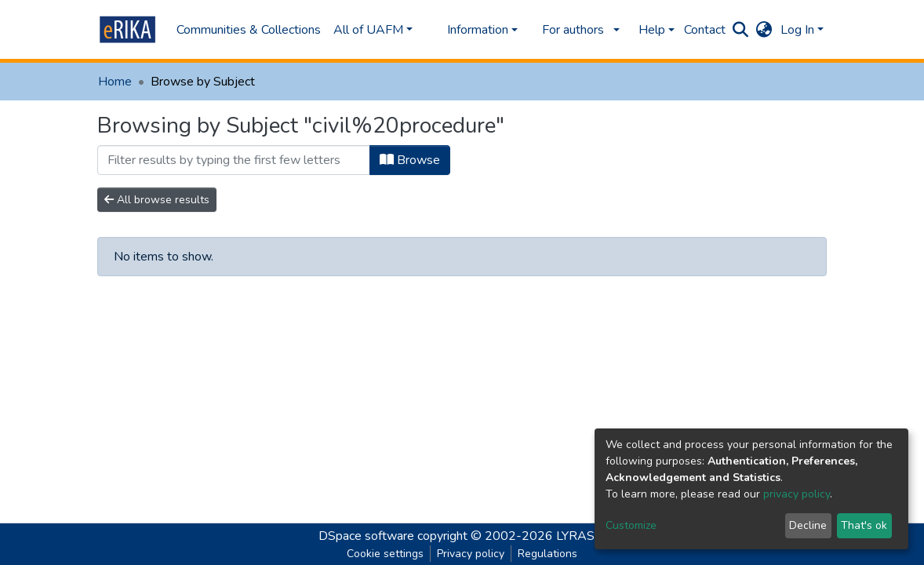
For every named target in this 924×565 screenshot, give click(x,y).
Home (115, 82)
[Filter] (234, 160)
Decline (808, 525)
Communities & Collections (249, 30)
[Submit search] (741, 30)
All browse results (157, 200)
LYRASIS (581, 536)
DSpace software (366, 536)
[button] (764, 30)
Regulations (547, 554)
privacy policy (797, 494)
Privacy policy (471, 554)
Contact (705, 30)
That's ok (864, 525)
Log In (797, 30)
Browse (410, 160)
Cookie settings (385, 554)
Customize (631, 525)
